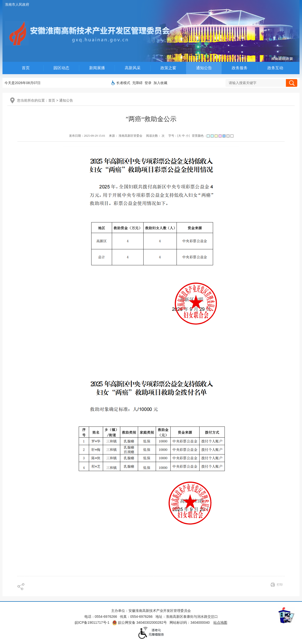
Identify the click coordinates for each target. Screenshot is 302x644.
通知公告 (204, 68)
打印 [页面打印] (280, 585)
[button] (123, 83)
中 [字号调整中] (183, 136)
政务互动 (275, 68)
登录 (148, 83)
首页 (26, 68)
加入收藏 (160, 83)
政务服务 (240, 68)
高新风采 (133, 68)
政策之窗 (168, 68)
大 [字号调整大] (180, 136)
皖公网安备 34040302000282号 (139, 622)
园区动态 (61, 68)
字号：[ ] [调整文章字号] (179, 136)
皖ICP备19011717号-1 (92, 622)
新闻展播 (97, 68)
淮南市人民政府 (17, 4)
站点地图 (220, 622)
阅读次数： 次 (155, 136)
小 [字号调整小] (187, 136)
